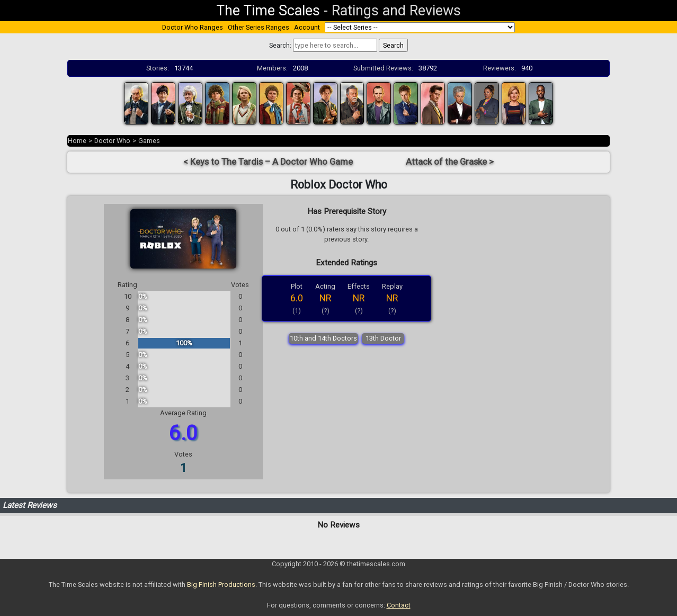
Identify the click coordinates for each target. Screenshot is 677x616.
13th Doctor (383, 338)
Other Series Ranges (259, 27)
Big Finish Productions (221, 584)
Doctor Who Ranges (193, 27)
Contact (399, 605)
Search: (280, 45)
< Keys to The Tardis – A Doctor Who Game (268, 162)
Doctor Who (112, 141)
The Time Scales (268, 11)
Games (149, 141)
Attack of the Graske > (450, 162)
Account (307, 27)
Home (77, 141)
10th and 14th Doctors (323, 338)
